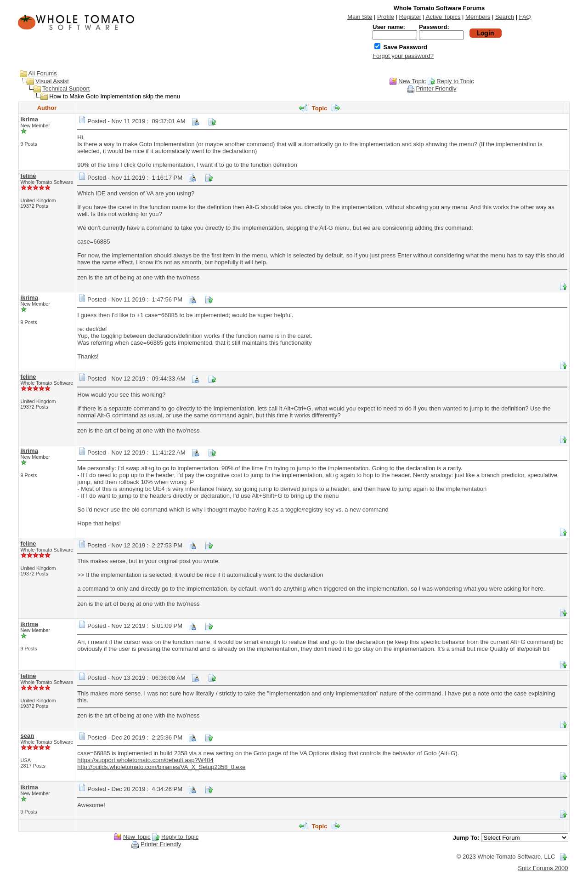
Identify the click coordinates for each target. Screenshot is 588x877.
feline (28, 176)
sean (28, 736)
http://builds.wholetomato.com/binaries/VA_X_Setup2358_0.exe (161, 767)
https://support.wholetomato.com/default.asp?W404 (145, 760)
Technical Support (66, 88)
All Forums (43, 73)
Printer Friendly (436, 88)
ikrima (29, 119)
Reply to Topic (455, 81)
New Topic (412, 81)
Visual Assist (52, 81)
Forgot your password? (403, 56)
